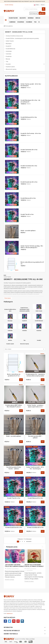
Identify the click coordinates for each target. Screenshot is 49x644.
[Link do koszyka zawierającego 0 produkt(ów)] (42, 13)
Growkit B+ (25, 321)
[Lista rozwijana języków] (37, 5)
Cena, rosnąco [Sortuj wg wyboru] (8, 349)
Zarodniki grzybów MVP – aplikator (35, 437)
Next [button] (42, 547)
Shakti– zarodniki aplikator (28, 231)
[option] (15, 567)
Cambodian (10, 331)
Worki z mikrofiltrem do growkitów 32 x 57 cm (14, 375)
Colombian (24, 331)
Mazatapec (10, 321)
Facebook (5, 621)
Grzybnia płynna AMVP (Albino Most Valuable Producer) (14, 406)
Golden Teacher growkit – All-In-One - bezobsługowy (35, 468)
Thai (24, 340)
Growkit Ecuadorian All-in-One (29, 182)
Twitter (10, 621)
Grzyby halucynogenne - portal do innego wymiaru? (34, 566)
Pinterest (18, 621)
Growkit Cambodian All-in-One (29, 150)
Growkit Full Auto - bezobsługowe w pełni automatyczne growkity (24, 309)
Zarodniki (39, 340)
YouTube (14, 621)
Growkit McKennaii (39, 321)
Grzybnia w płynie (10, 344)
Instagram (22, 621)
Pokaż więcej (8, 298)
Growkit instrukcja (8, 5)
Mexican (10, 340)
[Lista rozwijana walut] (43, 5)
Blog (5, 275)
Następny (29, 542)
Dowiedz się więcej (9, 580)
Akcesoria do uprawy (25, 344)
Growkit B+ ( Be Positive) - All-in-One (31, 133)
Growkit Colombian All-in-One (29, 166)
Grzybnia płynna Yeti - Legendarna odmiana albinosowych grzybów (35, 375)
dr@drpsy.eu (10, 613)
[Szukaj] (35, 9)
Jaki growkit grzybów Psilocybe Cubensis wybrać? (15, 566)
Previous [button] (5, 547)
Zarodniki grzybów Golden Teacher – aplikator (14, 468)
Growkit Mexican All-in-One (28, 198)
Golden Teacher (7, 277)
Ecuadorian (39, 331)
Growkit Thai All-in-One (27, 214)
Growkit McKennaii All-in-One (29, 117)
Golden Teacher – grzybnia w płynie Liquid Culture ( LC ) (35, 406)
